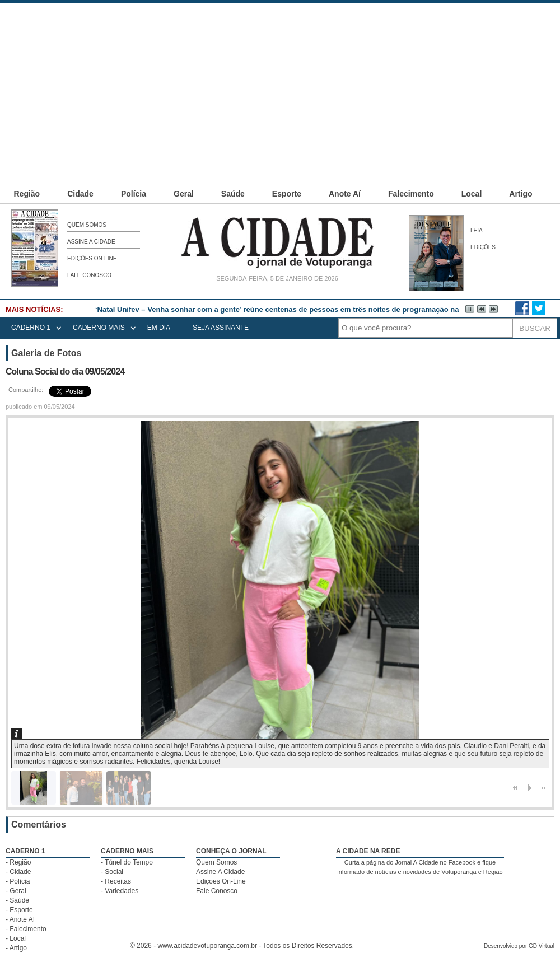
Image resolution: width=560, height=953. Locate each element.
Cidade (80, 194)
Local (472, 194)
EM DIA (159, 328)
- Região (18, 862)
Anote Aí (345, 194)
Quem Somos (87, 225)
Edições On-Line (92, 258)
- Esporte (19, 910)
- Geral (16, 891)
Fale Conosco (89, 275)
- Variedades (120, 891)
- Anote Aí (20, 919)
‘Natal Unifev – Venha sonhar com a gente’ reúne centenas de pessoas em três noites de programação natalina (286, 309)
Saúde (233, 194)
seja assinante (221, 328)
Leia (477, 230)
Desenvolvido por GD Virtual (519, 946)
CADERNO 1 (31, 328)
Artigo (521, 194)
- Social (112, 872)
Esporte (287, 194)
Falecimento (411, 194)
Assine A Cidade (91, 242)
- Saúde (17, 900)
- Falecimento (26, 929)
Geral (184, 194)
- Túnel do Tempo (127, 862)
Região (27, 194)
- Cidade (18, 872)
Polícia (134, 194)
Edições (483, 247)
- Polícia (18, 881)
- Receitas (116, 881)
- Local (16, 938)
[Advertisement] (253, 81)
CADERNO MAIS (99, 328)
